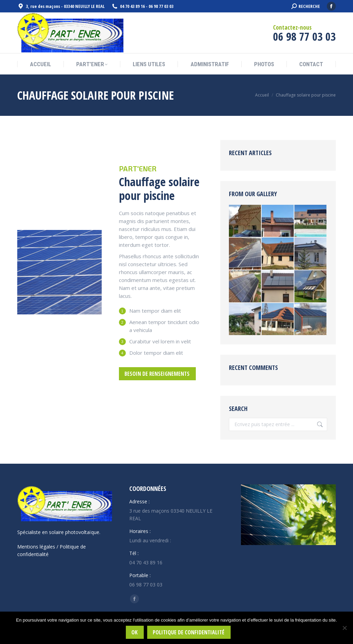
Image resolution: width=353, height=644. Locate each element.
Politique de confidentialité (189, 632)
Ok (134, 632)
